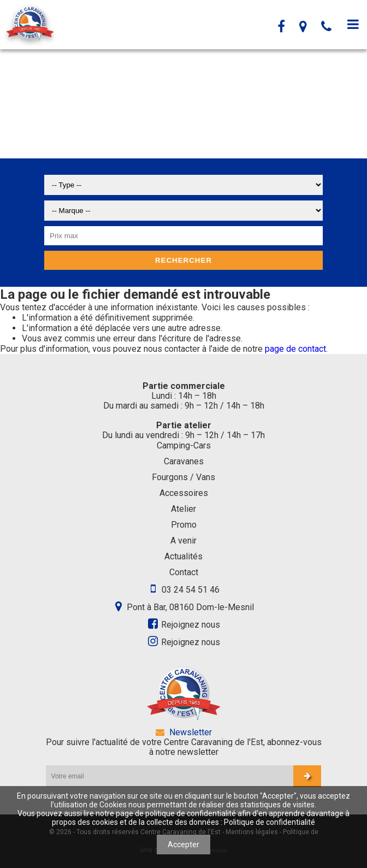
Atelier (183, 509)
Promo (184, 525)
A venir (183, 541)
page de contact (295, 349)
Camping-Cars (184, 445)
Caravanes (184, 461)
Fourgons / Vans (183, 477)
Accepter (183, 845)
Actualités (183, 556)
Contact (184, 572)
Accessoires (184, 493)
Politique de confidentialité (270, 822)
